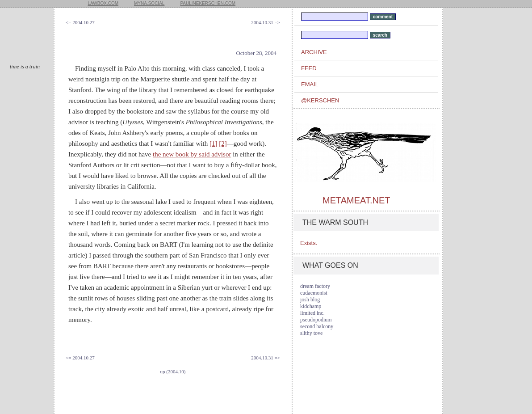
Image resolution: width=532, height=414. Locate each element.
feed (309, 68)
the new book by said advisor (192, 154)
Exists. (309, 243)
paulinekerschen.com (208, 3)
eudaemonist (314, 293)
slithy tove (311, 333)
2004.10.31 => (266, 22)
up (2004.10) (173, 372)
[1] (214, 144)
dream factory (315, 286)
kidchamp (311, 306)
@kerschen (320, 100)
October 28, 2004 (256, 53)
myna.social (149, 3)
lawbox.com (103, 3)
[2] (223, 144)
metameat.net (356, 200)
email (310, 84)
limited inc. (312, 313)
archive (314, 52)
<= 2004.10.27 (80, 22)
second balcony (317, 326)
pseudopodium (316, 320)
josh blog (310, 300)
